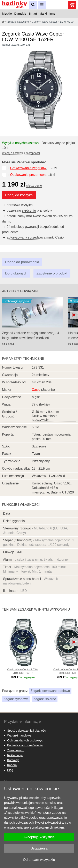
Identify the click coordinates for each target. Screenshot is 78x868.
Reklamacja (15, 755)
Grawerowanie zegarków (28, 168)
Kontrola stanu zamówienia (25, 745)
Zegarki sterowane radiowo (50, 691)
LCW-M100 (67, 22)
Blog (10, 770)
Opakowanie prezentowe (28, 175)
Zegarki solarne (45, 699)
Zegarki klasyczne (18, 22)
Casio (35, 22)
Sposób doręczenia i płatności (27, 731)
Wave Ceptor (49, 22)
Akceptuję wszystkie (39, 837)
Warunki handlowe (19, 735)
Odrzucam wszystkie (39, 860)
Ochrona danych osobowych (26, 740)
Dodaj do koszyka (19, 195)
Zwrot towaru (16, 750)
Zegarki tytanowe (16, 699)
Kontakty (13, 760)
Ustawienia (39, 848)
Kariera (12, 765)
